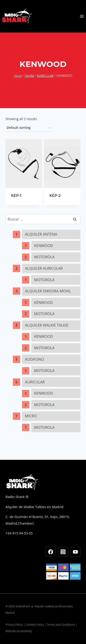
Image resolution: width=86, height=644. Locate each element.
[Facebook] (51, 552)
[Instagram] (63, 552)
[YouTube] (76, 552)
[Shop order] (29, 128)
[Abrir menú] (82, 16)
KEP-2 (55, 196)
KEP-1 (16, 196)
